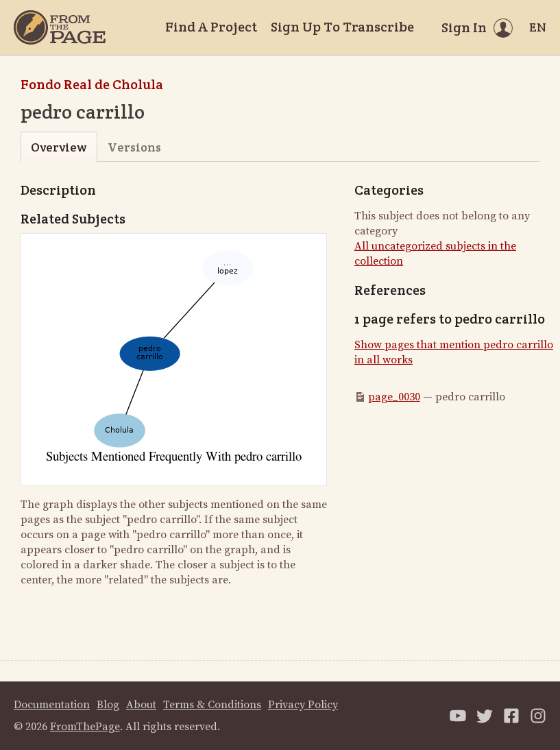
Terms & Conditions (212, 705)
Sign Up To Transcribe (342, 27)
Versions (134, 147)
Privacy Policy (303, 705)
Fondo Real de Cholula (92, 84)
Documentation (52, 705)
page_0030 (394, 397)
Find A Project (211, 27)
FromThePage (85, 727)
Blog (108, 705)
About (141, 705)
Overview (59, 147)
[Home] (60, 27)
